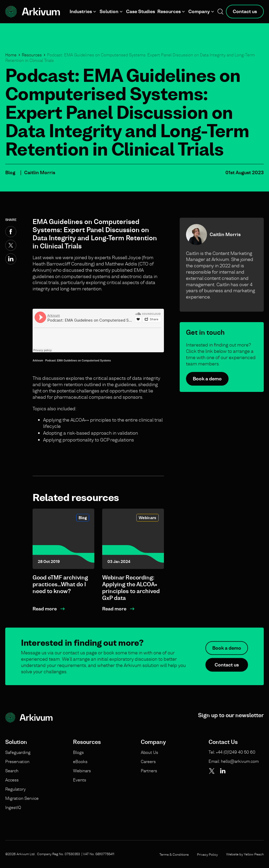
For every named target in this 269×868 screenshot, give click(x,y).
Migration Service (22, 798)
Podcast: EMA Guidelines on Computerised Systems (78, 361)
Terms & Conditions (174, 854)
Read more (45, 609)
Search (12, 771)
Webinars (148, 518)
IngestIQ (13, 807)
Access (12, 780)
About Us (149, 752)
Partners (149, 771)
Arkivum (38, 361)
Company (199, 11)
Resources (169, 11)
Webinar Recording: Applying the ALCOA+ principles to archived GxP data (131, 588)
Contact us (245, 11)
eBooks (80, 762)
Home (11, 55)
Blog (10, 172)
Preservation (17, 762)
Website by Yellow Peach (245, 854)
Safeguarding (18, 752)
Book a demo (207, 379)
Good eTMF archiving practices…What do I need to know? (60, 584)
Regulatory (15, 789)
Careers (148, 762)
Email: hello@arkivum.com (234, 761)
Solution (109, 11)
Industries (81, 11)
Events (80, 780)
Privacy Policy (207, 854)
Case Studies (141, 11)
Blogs (78, 752)
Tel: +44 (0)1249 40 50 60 (232, 752)
